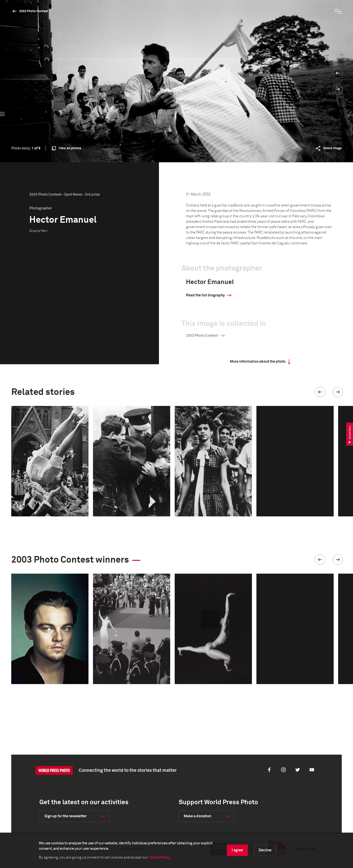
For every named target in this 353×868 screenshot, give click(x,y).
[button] (320, 392)
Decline (265, 850)
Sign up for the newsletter (66, 816)
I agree (237, 850)
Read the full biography (205, 295)
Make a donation (197, 816)
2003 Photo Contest (34, 11)
